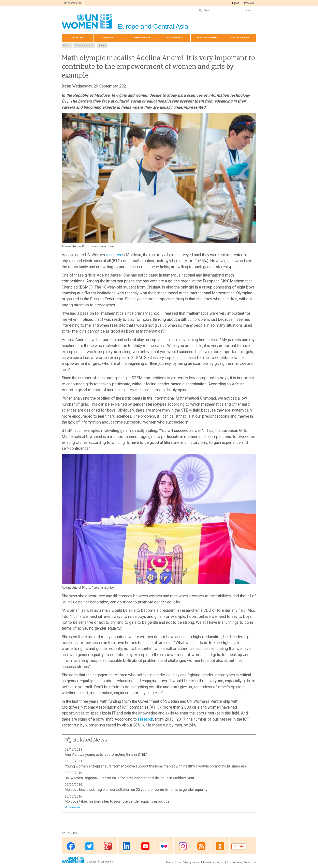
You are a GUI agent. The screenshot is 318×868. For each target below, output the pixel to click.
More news (71, 807)
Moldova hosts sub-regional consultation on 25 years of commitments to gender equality (136, 790)
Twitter (89, 846)
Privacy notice (191, 862)
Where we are (142, 38)
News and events (207, 38)
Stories (102, 45)
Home (67, 45)
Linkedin (127, 846)
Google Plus (108, 846)
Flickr (164, 846)
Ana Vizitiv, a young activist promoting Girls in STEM (106, 754)
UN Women (107, 862)
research (113, 255)
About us (78, 38)
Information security (213, 862)
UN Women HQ (73, 3)
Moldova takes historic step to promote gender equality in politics (117, 801)
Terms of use (173, 862)
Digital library (240, 38)
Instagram (183, 846)
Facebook (71, 846)
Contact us (250, 862)
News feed (201, 846)
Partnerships (174, 38)
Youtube (145, 846)
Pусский (249, 3)
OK (220, 846)
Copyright (92, 862)
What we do (110, 38)
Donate (239, 846)
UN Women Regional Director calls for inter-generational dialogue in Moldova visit (129, 778)
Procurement (234, 862)
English (235, 3)
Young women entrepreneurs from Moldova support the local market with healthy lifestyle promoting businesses (155, 766)
